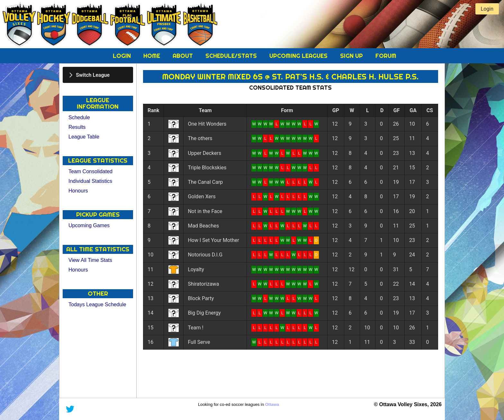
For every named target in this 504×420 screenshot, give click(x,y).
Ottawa (272, 404)
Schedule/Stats (232, 56)
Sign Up (352, 56)
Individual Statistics (90, 181)
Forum (386, 56)
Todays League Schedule (97, 304)
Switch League (93, 75)
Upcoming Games (89, 225)
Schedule (79, 117)
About (184, 56)
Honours (78, 191)
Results (77, 127)
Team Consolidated (90, 171)
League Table (84, 137)
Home (153, 56)
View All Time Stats (90, 260)
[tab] (98, 75)
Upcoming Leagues (299, 56)
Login (123, 56)
